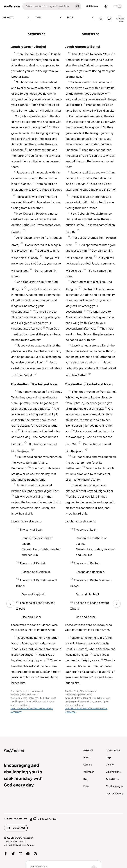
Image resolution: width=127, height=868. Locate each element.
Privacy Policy (10, 842)
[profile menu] (117, 6)
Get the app (92, 6)
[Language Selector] (106, 6)
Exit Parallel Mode (120, 19)
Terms (22, 842)
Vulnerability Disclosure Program (19, 845)
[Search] (48, 6)
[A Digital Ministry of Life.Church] (63, 817)
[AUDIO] (101, 19)
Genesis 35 (16, 17)
